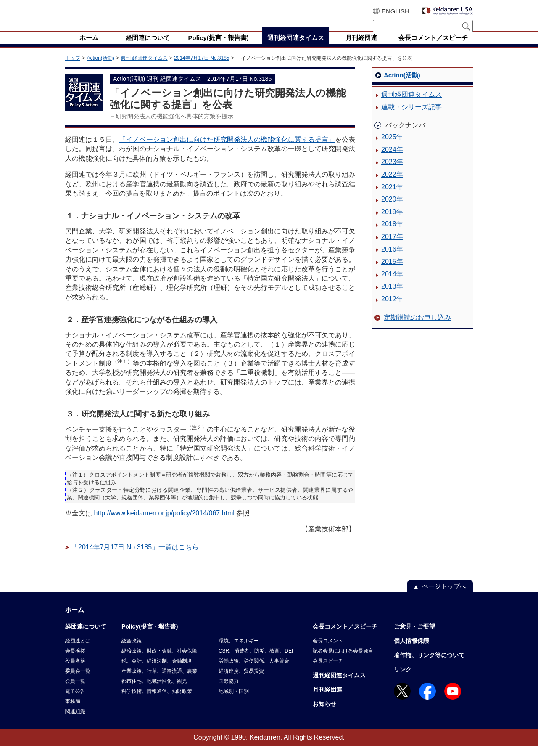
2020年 (392, 209)
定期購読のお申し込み (417, 328)
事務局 (73, 711)
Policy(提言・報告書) (150, 637)
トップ (73, 68)
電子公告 (75, 701)
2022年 (392, 184)
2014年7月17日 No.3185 (202, 68)
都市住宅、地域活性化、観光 (154, 691)
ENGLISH (396, 11)
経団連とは (78, 651)
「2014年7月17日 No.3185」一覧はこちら (135, 557)
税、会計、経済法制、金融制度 (157, 671)
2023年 (392, 172)
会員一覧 (75, 691)
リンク (403, 679)
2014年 (392, 284)
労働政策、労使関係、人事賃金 (254, 671)
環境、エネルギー (239, 651)
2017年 (392, 247)
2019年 (392, 222)
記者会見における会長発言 (343, 661)
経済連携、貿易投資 (241, 681)
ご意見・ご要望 (414, 637)
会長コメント (328, 651)
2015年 (392, 272)
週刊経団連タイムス (411, 105)
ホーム (75, 620)
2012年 (392, 309)
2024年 (392, 160)
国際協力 (229, 691)
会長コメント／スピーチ (345, 637)
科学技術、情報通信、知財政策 (157, 701)
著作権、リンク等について (429, 665)
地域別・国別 (234, 701)
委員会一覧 (78, 681)
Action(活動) (100, 68)
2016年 (392, 259)
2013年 (392, 296)
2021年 (392, 197)
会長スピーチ (328, 671)
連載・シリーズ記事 (411, 117)
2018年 (392, 234)
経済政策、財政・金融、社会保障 (159, 661)
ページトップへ (444, 596)
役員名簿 (75, 671)
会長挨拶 (75, 661)
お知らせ (324, 714)
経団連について (86, 637)
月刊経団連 (327, 700)
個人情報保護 (411, 651)
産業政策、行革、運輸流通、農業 (159, 681)
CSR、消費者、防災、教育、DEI (256, 661)
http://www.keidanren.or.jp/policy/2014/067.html (164, 523)
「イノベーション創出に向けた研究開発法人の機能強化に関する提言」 (227, 150)
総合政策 (132, 651)
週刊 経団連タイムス (144, 68)
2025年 (392, 147)
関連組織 (75, 722)
